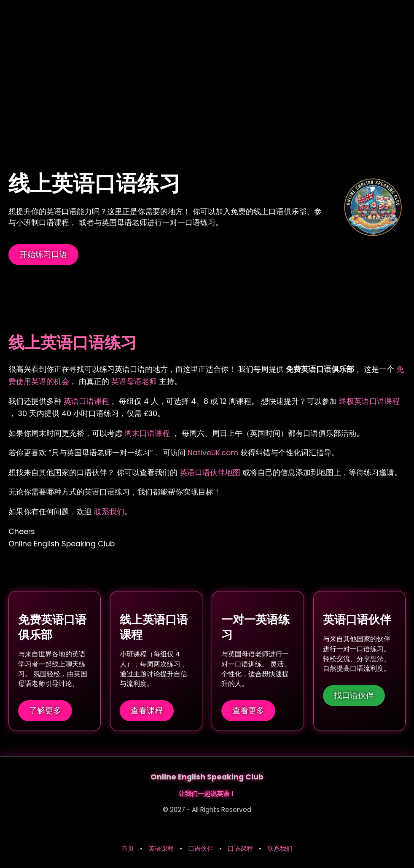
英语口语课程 (86, 401)
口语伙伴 (201, 848)
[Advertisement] (207, 63)
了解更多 (45, 710)
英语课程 (161, 848)
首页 (128, 848)
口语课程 (240, 848)
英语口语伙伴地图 (211, 473)
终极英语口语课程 (369, 401)
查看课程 (147, 710)
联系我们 (109, 512)
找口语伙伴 (354, 695)
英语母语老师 (134, 382)
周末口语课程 (148, 433)
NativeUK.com (213, 453)
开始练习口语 (43, 254)
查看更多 (248, 710)
